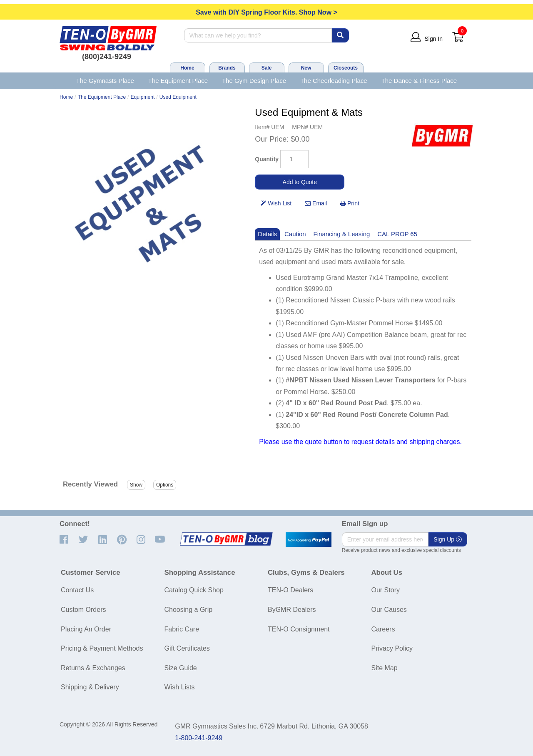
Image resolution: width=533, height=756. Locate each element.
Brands (227, 68)
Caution (295, 234)
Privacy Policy (392, 648)
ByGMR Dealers (292, 610)
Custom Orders (83, 610)
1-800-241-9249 (199, 738)
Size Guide (181, 668)
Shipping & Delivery (90, 687)
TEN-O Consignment (299, 629)
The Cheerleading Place (334, 81)
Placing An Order (86, 629)
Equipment (143, 97)
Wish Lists (180, 687)
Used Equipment (178, 97)
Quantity (267, 159)
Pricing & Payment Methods (102, 648)
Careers (383, 629)
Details (267, 234)
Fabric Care (182, 629)
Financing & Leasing (342, 234)
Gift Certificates (187, 648)
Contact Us (77, 590)
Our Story (386, 590)
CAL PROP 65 (397, 234)
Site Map (385, 668)
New (306, 68)
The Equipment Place (178, 81)
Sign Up (448, 539)
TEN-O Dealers (290, 590)
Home (187, 68)
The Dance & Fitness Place (419, 81)
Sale (267, 68)
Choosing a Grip (189, 610)
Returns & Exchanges (93, 668)
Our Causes (389, 610)
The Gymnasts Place (105, 81)
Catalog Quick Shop (194, 590)
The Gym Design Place (254, 81)
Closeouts (346, 68)
